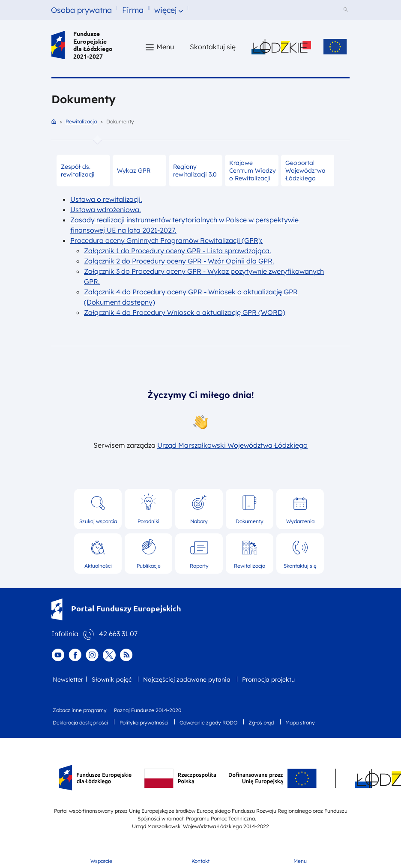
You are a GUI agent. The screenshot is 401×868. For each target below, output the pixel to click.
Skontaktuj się (300, 566)
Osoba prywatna (81, 10)
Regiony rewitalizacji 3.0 (195, 171)
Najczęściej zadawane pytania (187, 679)
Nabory (199, 521)
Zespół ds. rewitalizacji (78, 171)
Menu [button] (165, 47)
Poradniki (148, 521)
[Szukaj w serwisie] (347, 10)
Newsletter (68, 679)
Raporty (199, 566)
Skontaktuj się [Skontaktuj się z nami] (213, 47)
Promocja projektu (268, 679)
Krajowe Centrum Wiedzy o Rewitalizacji (253, 171)
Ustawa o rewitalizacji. (106, 199)
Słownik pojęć (112, 679)
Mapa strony (300, 723)
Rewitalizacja (81, 121)
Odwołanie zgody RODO (208, 723)
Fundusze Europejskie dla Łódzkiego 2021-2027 (82, 45)
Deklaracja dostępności (80, 723)
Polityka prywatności (144, 723)
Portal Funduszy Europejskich (116, 608)
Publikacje (149, 566)
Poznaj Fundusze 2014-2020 (148, 710)
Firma (133, 10)
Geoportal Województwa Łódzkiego (305, 171)
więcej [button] (165, 10)
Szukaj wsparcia (98, 521)
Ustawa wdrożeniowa (105, 210)
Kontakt (200, 861)
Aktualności (98, 566)
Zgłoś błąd (261, 723)
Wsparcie (101, 861)
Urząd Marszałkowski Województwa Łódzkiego (232, 445)
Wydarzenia (300, 521)
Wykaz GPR (134, 171)
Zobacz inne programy (80, 710)
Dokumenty (250, 521)
